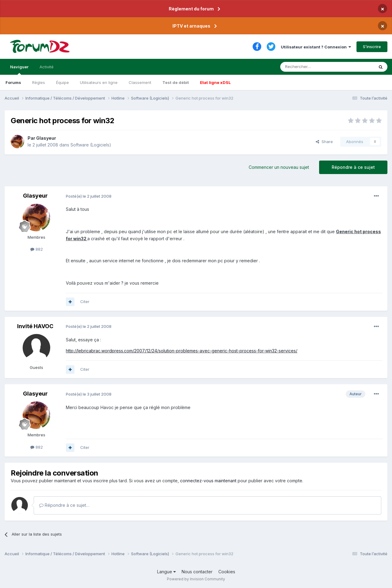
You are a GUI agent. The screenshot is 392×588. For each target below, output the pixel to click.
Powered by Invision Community (196, 579)
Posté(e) (89, 196)
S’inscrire (372, 47)
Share (324, 142)
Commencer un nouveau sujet (279, 167)
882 (37, 249)
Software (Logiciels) (91, 145)
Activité (47, 67)
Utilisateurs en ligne (99, 82)
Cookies (227, 572)
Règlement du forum (191, 9)
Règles (39, 82)
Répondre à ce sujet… (64, 505)
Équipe (62, 82)
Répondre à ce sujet (353, 167)
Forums (13, 82)
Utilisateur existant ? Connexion (316, 47)
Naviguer (19, 70)
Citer (85, 302)
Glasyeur (46, 138)
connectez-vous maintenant (208, 481)
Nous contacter (197, 572)
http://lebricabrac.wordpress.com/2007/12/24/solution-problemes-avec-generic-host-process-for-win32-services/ (182, 351)
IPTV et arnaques (191, 26)
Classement (140, 82)
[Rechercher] (314, 67)
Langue (166, 572)
